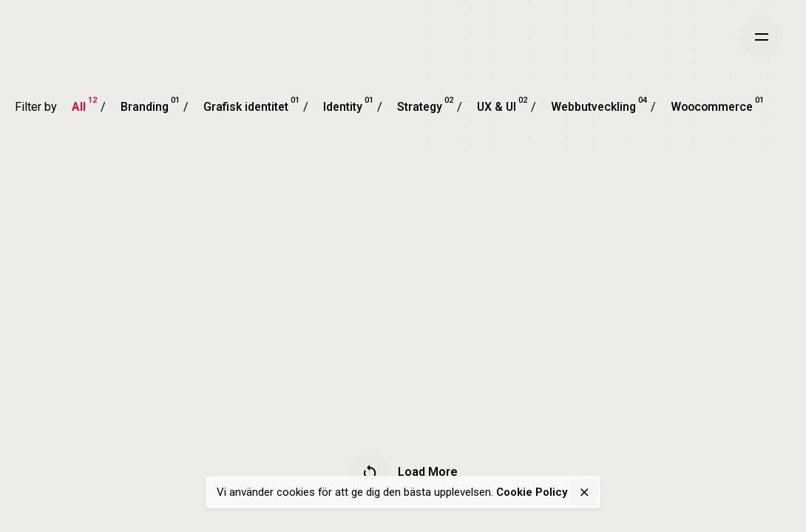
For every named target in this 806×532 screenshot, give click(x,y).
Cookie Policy (532, 492)
